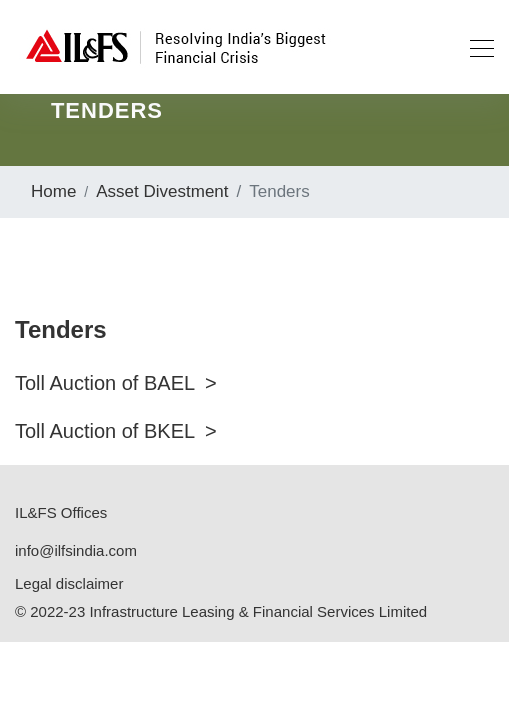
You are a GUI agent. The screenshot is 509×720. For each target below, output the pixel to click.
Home (53, 191)
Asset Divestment (162, 191)
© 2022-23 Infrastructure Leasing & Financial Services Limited (221, 611)
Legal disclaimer (69, 583)
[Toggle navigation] (476, 47)
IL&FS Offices (61, 512)
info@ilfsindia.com (76, 550)
